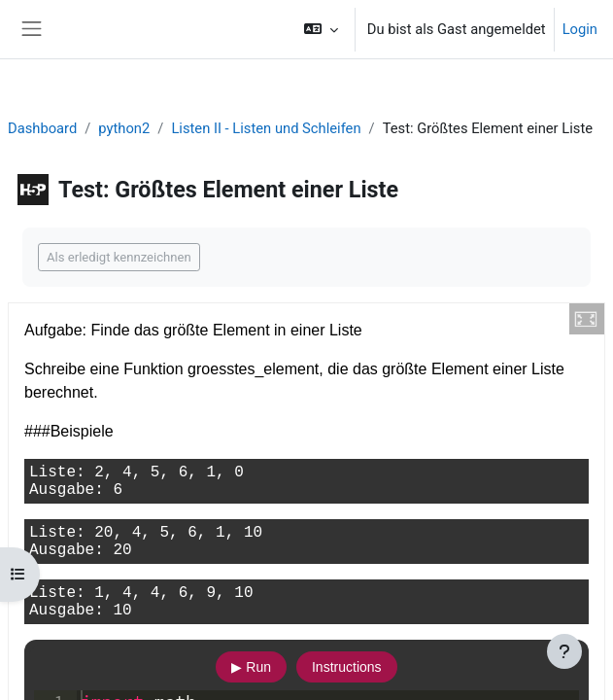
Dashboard (42, 128)
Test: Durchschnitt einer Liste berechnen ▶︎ (440, 423)
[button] (320, 29)
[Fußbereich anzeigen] (564, 651)
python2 (124, 128)
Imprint (45, 674)
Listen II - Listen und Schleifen (266, 128)
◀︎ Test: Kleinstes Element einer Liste (154, 352)
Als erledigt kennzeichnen (119, 257)
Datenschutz (128, 674)
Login (580, 29)
